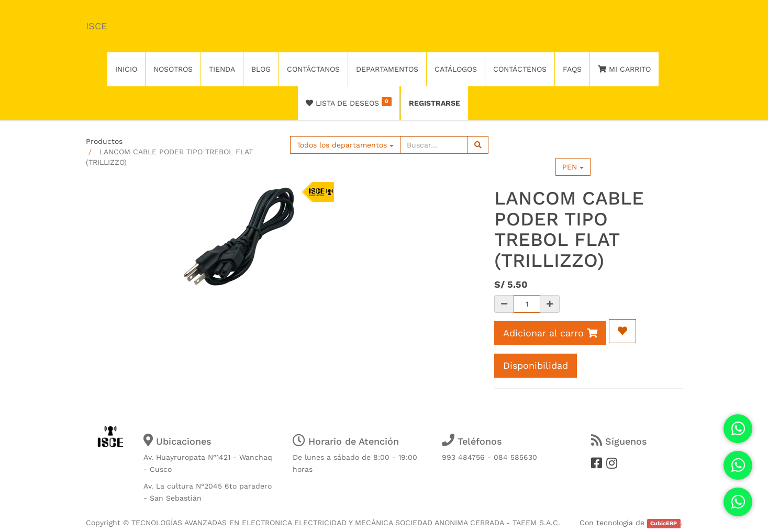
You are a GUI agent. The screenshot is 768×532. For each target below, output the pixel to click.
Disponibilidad (536, 365)
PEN (573, 167)
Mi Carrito (624, 69)
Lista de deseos (349, 102)
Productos (104, 141)
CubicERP (664, 523)
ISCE (96, 26)
